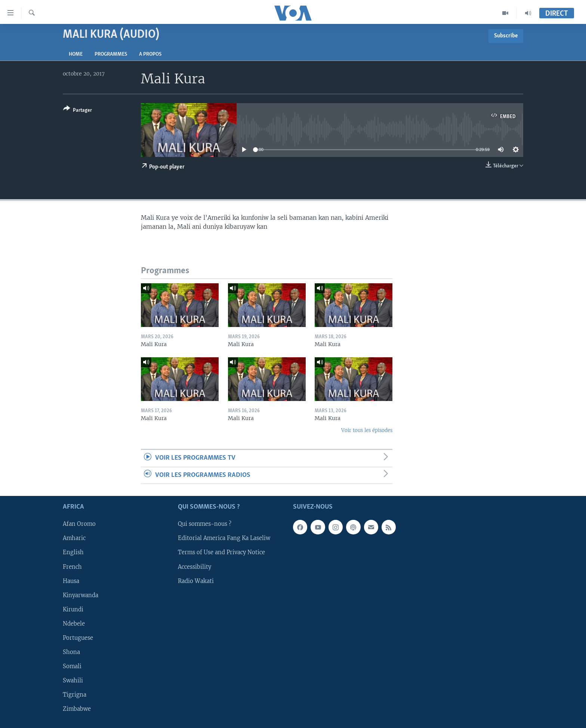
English (73, 552)
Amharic (74, 538)
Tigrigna (75, 695)
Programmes (111, 54)
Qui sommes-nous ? (205, 524)
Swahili (73, 681)
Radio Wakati (196, 581)
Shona (71, 652)
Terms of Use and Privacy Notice (221, 552)
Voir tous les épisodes (367, 430)
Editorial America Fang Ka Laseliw (224, 538)
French (72, 567)
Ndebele (74, 624)
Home (76, 54)
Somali (72, 666)
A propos (150, 54)
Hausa (71, 581)
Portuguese (78, 638)
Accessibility (195, 567)
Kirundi (73, 610)
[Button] (78, 111)
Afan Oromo (79, 524)
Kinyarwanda (81, 595)
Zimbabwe (77, 709)
